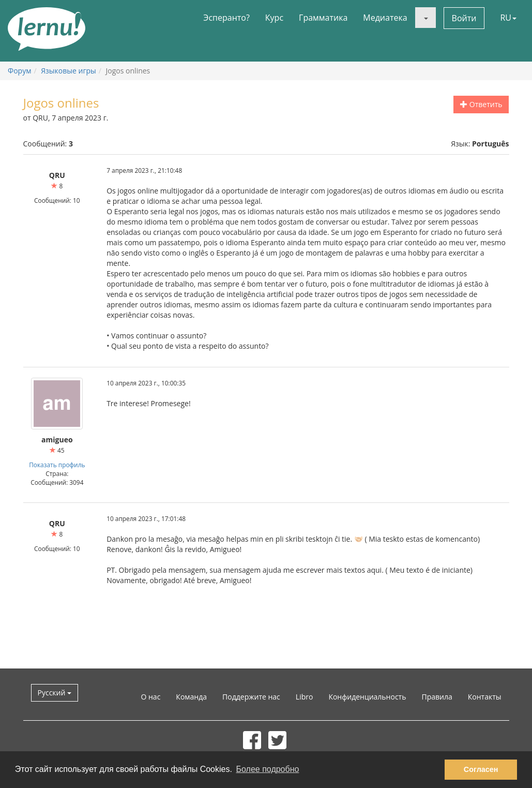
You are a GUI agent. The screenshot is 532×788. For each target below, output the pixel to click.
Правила (437, 697)
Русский (55, 693)
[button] (425, 18)
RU (508, 18)
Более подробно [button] (268, 769)
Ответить (481, 104)
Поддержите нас (251, 697)
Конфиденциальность (367, 697)
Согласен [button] (481, 769)
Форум (19, 71)
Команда (191, 697)
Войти (464, 18)
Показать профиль (57, 465)
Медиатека (385, 18)
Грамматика (323, 18)
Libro (305, 697)
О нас (150, 697)
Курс (274, 18)
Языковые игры (69, 71)
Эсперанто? (226, 18)
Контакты (485, 697)
